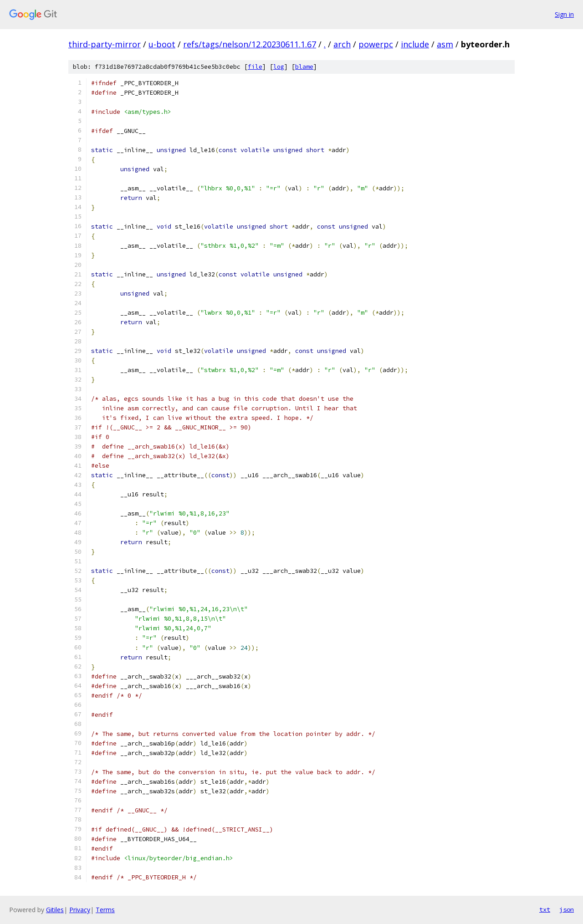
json (567, 909)
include (415, 44)
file (255, 67)
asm (445, 44)
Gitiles (55, 910)
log (279, 67)
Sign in (564, 14)
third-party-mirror (105, 44)
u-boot (162, 44)
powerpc (376, 44)
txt (545, 909)
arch (342, 44)
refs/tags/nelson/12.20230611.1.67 (250, 44)
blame (304, 67)
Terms (105, 910)
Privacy (80, 910)
